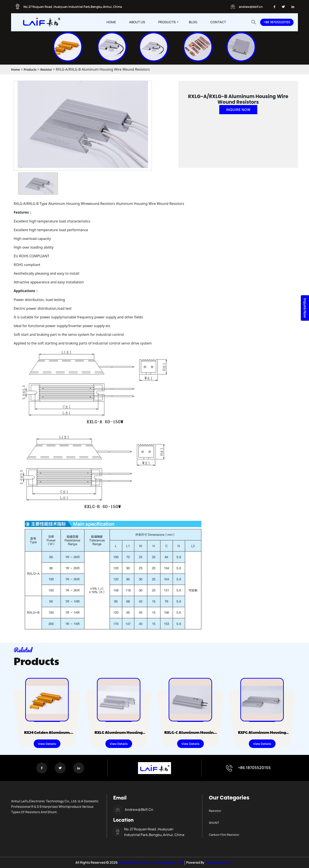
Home (15, 69)
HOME (111, 22)
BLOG (193, 22)
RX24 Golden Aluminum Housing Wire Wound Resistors (28, 735)
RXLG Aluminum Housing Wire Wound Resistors (99, 735)
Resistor (47, 69)
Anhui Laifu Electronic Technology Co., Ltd (150, 862)
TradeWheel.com (218, 862)
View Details (28, 744)
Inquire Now (238, 110)
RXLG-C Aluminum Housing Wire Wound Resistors (171, 735)
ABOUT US (137, 22)
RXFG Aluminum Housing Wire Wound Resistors (243, 735)
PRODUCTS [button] (167, 22)
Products (30, 69)
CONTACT (218, 22)
